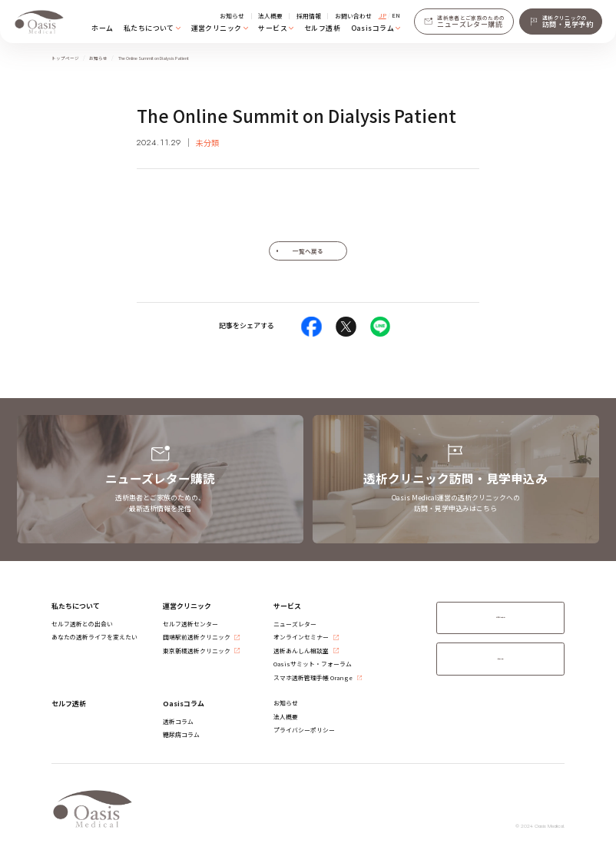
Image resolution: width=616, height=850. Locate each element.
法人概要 (270, 16)
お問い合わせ (353, 16)
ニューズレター (295, 624)
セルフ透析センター (190, 624)
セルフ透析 (322, 28)
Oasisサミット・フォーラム (313, 664)
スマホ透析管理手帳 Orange (313, 677)
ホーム (102, 28)
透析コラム (178, 721)
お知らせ (232, 16)
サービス (273, 28)
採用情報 (309, 16)
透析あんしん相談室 (301, 651)
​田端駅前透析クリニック (197, 637)
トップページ (65, 58)
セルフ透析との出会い (82, 624)
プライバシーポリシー (304, 730)
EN (396, 15)
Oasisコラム (373, 28)
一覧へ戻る (308, 251)
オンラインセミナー (301, 637)
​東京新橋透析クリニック (197, 651)
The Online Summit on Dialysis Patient (154, 58)
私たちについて (149, 28)
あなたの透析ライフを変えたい (94, 637)
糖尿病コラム (181, 734)
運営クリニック (217, 28)
